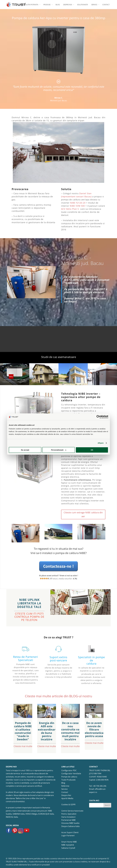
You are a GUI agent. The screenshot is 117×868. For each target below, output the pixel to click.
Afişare (101, 443)
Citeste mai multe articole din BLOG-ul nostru (58, 696)
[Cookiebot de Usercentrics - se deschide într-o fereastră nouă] (98, 417)
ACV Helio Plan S (70, 209)
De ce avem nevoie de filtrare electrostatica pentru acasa (94, 729)
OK (92, 450)
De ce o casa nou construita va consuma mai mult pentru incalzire (70, 731)
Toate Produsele (68, 780)
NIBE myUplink (68, 845)
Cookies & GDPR (68, 805)
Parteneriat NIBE (68, 820)
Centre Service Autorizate (72, 811)
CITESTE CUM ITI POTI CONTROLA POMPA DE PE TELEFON (29, 617)
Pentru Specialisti (69, 814)
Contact (65, 792)
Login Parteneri (68, 836)
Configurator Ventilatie (71, 774)
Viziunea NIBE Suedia (70, 823)
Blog (63, 783)
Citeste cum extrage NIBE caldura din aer (83, 514)
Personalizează (59, 450)
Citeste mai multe (23, 746)
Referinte (65, 786)
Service (64, 789)
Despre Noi (66, 795)
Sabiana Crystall (68, 848)
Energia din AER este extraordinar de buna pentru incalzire (47, 731)
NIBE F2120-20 (78, 203)
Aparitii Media (67, 798)
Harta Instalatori (68, 817)
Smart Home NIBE (69, 842)
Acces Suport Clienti (70, 832)
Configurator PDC (69, 770)
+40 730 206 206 (99, 786)
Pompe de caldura (69, 777)
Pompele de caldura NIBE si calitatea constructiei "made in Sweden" (23, 731)
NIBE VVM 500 (77, 206)
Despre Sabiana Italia (70, 826)
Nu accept (25, 450)
